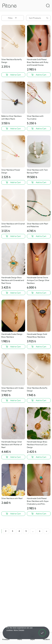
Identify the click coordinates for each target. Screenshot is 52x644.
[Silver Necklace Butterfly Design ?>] (13, 75)
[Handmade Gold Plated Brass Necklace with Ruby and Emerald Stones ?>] (39, 75)
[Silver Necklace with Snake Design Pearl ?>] (13, 400)
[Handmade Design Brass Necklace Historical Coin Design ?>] (39, 457)
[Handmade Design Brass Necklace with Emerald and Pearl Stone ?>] (13, 293)
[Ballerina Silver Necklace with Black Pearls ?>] (13, 129)
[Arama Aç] (48, 6)
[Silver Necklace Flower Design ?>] (13, 182)
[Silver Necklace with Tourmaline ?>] (39, 129)
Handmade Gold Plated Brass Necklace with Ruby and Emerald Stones (38, 62)
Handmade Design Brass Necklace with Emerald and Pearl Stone (13, 280)
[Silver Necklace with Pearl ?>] (13, 514)
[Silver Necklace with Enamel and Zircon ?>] (13, 236)
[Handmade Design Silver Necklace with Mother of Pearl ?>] (13, 457)
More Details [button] (19, 630)
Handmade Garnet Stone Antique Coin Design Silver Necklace (38, 280)
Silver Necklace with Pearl (12, 498)
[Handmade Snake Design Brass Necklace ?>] (13, 347)
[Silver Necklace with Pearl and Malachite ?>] (39, 236)
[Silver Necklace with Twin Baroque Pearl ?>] (39, 182)
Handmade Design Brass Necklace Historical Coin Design (37, 444)
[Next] (46, 531)
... (33, 531)
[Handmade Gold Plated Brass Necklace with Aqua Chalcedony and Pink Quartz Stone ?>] (39, 514)
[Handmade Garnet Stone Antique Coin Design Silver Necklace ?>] (39, 293)
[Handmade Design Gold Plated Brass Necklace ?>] (39, 347)
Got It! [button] (42, 631)
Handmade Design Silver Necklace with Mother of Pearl (12, 444)
